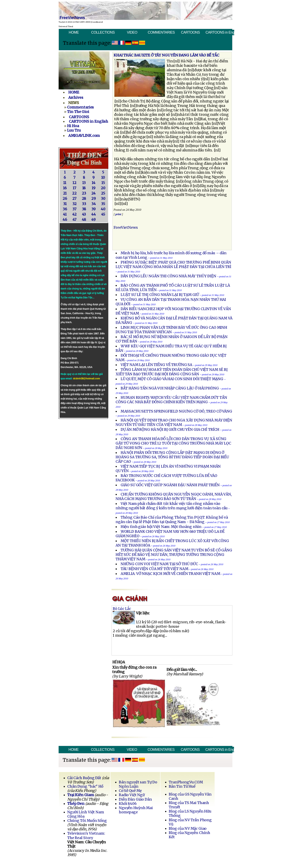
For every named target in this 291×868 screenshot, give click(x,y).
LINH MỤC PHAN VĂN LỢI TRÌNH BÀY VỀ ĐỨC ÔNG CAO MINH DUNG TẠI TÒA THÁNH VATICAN (171, 330)
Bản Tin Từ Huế (182, 786)
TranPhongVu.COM (186, 782)
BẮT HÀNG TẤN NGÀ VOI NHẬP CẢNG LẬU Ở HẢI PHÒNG (170, 388)
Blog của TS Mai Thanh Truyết (189, 805)
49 (93, 220)
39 (93, 209)
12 (74, 183)
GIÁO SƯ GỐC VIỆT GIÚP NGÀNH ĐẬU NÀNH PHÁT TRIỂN (170, 485)
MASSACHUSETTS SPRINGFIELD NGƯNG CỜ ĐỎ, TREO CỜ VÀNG (176, 411)
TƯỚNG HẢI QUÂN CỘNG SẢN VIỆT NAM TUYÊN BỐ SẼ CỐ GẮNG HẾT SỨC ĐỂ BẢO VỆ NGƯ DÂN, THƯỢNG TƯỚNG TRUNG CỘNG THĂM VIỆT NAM (174, 555)
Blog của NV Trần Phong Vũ (190, 822)
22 (74, 193)
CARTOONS (190, 32)
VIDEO (132, 32)
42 (74, 214)
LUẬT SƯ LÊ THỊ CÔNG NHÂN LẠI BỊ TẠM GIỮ (160, 295)
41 (65, 214)
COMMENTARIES (161, 32)
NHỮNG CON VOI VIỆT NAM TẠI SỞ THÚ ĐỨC (159, 564)
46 (65, 220)
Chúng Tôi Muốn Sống (87, 821)
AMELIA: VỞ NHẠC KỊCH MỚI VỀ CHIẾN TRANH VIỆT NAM (170, 574)
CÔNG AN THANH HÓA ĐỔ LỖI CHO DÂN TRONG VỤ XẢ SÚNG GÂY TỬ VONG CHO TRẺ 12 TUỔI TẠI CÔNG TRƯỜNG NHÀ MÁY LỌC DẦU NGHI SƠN (173, 443)
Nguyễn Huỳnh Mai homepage (136, 810)
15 (103, 183)
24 (93, 193)
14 (94, 183)
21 (65, 193)
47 (74, 220)
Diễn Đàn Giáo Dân (135, 799)
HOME (74, 32)
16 (65, 188)
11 (65, 183)
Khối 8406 (128, 804)
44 (94, 214)
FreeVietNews (126, 228)
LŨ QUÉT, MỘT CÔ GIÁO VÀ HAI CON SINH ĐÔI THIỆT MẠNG (172, 379)
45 (103, 214)
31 (65, 204)
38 (84, 209)
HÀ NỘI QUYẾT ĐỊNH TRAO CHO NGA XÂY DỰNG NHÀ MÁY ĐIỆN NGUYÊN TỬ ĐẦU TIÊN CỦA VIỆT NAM (174, 422)
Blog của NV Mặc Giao (188, 829)
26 (65, 199)
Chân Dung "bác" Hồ (85, 786)
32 (74, 204)
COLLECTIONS (103, 32)
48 (84, 220)
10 (103, 178)
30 (103, 199)
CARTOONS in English (220, 32)
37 (74, 209)
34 (94, 204)
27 (74, 199)
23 (84, 193)
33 (84, 204)
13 (84, 183)
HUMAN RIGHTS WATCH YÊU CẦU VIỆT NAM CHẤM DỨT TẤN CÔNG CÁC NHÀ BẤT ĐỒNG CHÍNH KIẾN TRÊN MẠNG (171, 400)
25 (103, 193)
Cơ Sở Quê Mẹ (130, 791)
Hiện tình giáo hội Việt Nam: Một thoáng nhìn (161, 527)
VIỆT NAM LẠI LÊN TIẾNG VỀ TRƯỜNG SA (157, 365)
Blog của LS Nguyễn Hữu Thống (190, 813)
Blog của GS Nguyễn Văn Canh (190, 796)
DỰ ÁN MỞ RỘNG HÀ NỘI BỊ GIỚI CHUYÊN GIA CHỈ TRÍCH (170, 430)
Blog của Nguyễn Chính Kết (189, 835)
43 (84, 214)
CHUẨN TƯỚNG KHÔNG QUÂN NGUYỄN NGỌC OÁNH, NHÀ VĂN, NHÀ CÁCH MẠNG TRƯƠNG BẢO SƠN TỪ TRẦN (174, 497)
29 (94, 199)
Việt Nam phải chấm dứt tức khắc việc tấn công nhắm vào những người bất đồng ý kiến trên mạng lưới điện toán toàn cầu (172, 506)
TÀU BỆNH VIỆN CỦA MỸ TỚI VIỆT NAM (154, 569)
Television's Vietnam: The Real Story (86, 836)
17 (74, 188)
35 (103, 204)
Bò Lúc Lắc (122, 609)
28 (84, 199)
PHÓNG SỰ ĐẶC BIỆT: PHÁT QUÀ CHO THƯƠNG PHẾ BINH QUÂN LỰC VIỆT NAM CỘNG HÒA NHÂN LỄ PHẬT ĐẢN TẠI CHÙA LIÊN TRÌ (173, 265)
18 (84, 188)
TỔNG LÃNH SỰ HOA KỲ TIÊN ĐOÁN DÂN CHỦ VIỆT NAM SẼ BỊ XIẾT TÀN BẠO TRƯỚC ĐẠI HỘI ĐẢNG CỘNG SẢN (172, 372)
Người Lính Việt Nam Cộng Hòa (86, 814)
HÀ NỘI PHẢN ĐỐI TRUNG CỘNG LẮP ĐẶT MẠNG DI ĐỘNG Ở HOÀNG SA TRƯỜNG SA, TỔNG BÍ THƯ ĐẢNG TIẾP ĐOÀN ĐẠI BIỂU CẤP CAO (172, 457)
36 (65, 209)
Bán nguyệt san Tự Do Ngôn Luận (138, 784)
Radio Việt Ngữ (132, 795)
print (118, 214)
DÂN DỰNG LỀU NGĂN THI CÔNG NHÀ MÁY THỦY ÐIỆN (169, 276)
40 (103, 209)
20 (103, 188)
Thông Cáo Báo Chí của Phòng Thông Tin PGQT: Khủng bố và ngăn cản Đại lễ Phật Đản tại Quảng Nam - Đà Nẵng (172, 520)
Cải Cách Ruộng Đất (84, 778)
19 (94, 188)
